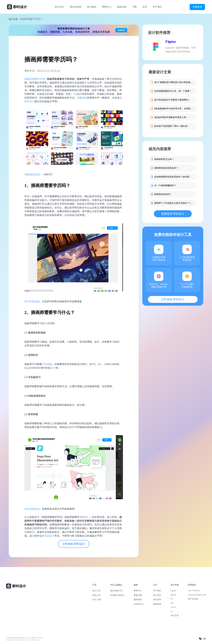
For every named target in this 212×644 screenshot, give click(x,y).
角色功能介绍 (116, 591)
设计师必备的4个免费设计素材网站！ (172, 100)
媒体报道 (157, 604)
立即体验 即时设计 (74, 544)
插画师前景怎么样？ (164, 159)
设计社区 (59, 7)
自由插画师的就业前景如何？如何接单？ (174, 177)
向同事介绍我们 (117, 595)
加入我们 (157, 595)
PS (75, 94)
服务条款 (138, 600)
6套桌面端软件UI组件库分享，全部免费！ (174, 109)
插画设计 (49, 536)
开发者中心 (139, 604)
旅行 (27, 301)
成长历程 (157, 600)
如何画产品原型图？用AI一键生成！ (172, 126)
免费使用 (197, 7)
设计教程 (92, 7)
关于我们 (157, 7)
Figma (171, 41)
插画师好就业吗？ (163, 194)
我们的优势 (76, 7)
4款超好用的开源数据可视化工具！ (171, 117)
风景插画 (34, 301)
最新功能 (122, 7)
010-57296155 (194, 590)
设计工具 (96, 591)
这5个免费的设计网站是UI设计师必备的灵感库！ (174, 82)
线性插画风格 (32, 509)
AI (101, 364)
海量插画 (82, 98)
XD (172, 603)
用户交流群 (193, 599)
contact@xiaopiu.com (197, 595)
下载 (134, 7)
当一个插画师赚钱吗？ (165, 186)
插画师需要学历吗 (34, 79)
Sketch (173, 595)
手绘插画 (47, 364)
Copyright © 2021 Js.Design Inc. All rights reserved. (23, 640)
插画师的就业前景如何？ (166, 168)
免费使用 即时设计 (173, 214)
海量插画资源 (32, 174)
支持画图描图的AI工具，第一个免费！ (173, 91)
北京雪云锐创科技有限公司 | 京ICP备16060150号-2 (25, 638)
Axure (173, 607)
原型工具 (96, 595)
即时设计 (29, 101)
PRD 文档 (97, 600)
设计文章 (13, 19)
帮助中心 (107, 7)
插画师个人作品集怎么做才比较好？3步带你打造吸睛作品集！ (174, 203)
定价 (145, 7)
